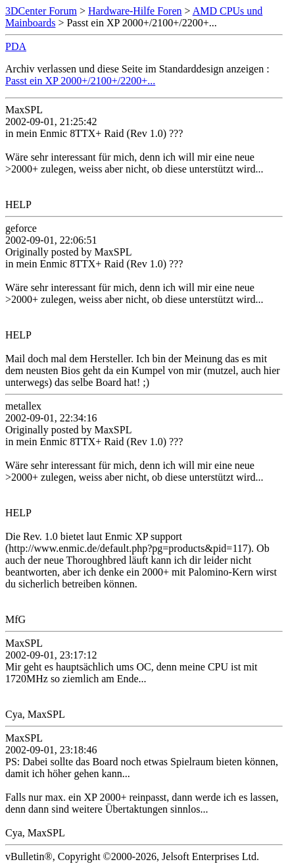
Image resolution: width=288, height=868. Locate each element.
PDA (16, 46)
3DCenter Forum (41, 11)
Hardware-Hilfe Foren (135, 11)
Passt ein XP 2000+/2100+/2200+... (80, 81)
